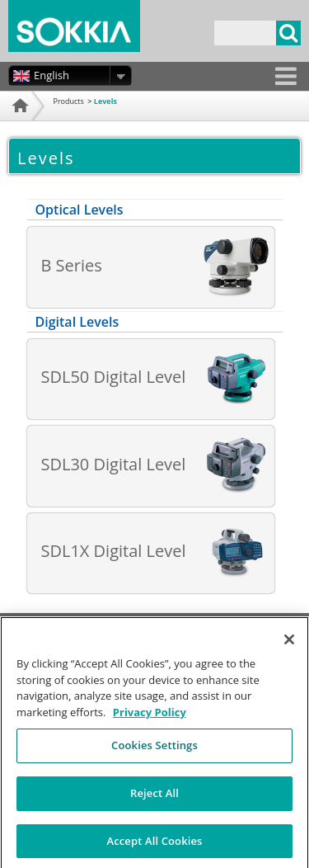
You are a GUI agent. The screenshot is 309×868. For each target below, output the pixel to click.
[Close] (289, 645)
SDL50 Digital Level (114, 377)
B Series (72, 265)
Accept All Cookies (154, 846)
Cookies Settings (154, 751)
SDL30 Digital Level (114, 464)
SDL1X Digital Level (114, 551)
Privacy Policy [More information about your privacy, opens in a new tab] (150, 717)
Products (69, 101)
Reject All (154, 798)
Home (19, 126)
